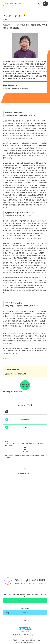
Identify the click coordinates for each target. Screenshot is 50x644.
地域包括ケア (9, 392)
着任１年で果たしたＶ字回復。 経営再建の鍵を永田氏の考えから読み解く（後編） (25, 456)
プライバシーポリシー (31, 635)
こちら (9, 358)
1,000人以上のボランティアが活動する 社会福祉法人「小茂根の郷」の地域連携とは (25, 443)
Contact (25, 613)
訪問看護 (19, 392)
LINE (25, 427)
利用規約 (30, 641)
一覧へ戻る (25, 452)
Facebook (25, 419)
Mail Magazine (25, 601)
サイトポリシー (17, 635)
